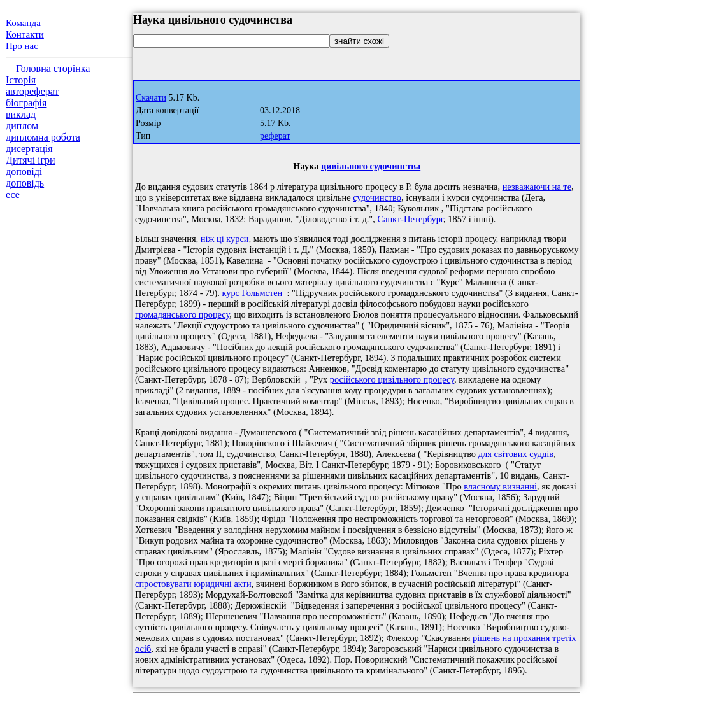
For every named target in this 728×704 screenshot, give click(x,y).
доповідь (25, 183)
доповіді (24, 172)
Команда (23, 23)
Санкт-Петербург (410, 219)
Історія (21, 80)
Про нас (22, 46)
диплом (22, 126)
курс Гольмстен (252, 293)
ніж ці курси (225, 239)
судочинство (377, 197)
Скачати (151, 98)
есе (13, 194)
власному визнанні (500, 486)
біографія (26, 103)
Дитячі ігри (31, 160)
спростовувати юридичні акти (193, 584)
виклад (21, 114)
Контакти (25, 34)
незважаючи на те (537, 187)
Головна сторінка (53, 68)
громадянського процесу (182, 314)
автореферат (32, 91)
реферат (275, 136)
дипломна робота (43, 137)
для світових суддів (516, 454)
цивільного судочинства (371, 166)
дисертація (29, 149)
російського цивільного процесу (392, 379)
